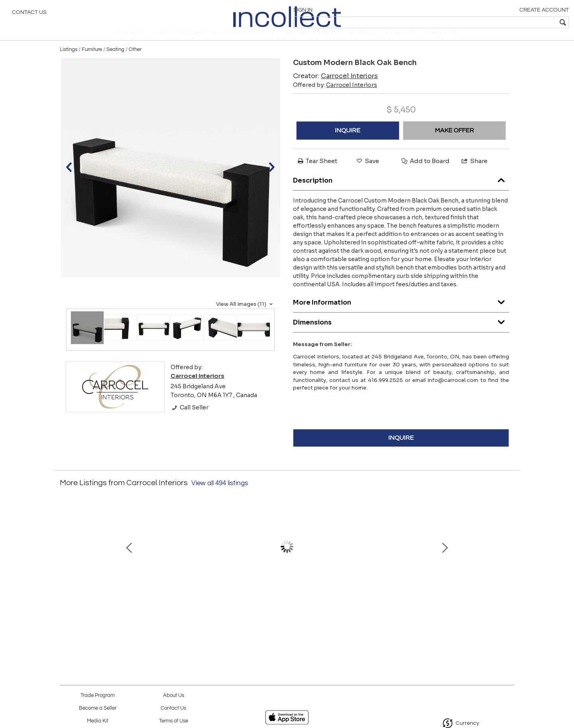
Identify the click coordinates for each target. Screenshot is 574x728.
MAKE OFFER (454, 142)
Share (474, 172)
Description (401, 190)
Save (367, 172)
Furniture (92, 61)
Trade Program (98, 696)
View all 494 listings (220, 494)
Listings (69, 61)
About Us (174, 696)
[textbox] (510, 22)
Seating (115, 61)
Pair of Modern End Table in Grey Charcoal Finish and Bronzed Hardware (452, 602)
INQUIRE (348, 142)
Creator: (335, 87)
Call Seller (190, 419)
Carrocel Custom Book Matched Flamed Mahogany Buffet (285, 602)
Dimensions (401, 332)
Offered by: (335, 96)
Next (508, 562)
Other (135, 61)
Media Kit (98, 721)
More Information (401, 312)
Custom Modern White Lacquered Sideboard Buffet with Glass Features (118, 602)
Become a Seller (98, 708)
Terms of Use (174, 721)
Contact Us (29, 14)
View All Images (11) (245, 315)
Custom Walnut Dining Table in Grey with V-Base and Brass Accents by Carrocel (369, 602)
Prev (66, 562)
